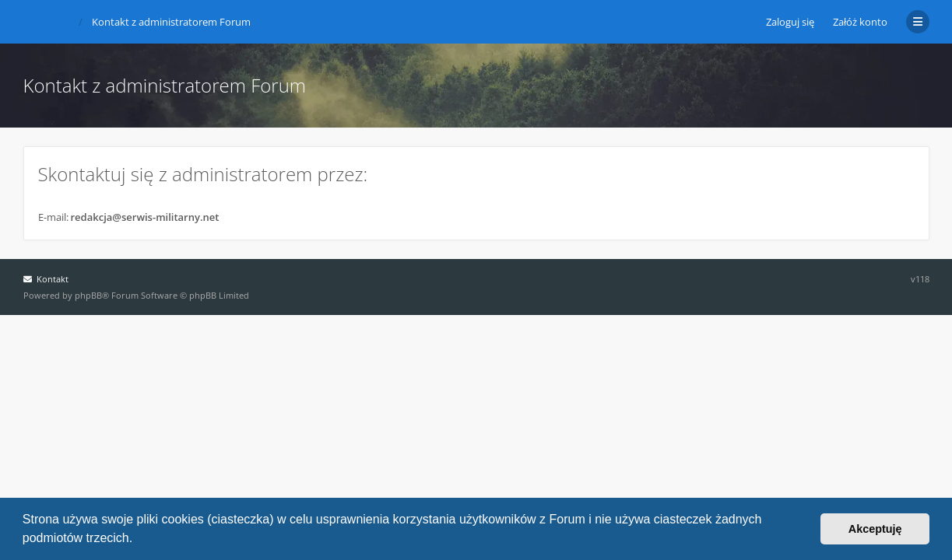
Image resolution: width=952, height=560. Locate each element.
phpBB (88, 295)
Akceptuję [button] (875, 529)
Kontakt (46, 279)
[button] (139, 540)
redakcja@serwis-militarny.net (145, 217)
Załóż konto (860, 22)
